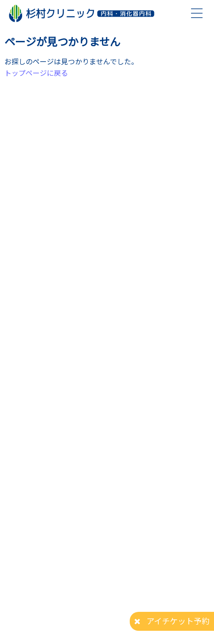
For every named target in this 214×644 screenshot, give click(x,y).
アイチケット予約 (178, 621)
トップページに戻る (36, 73)
